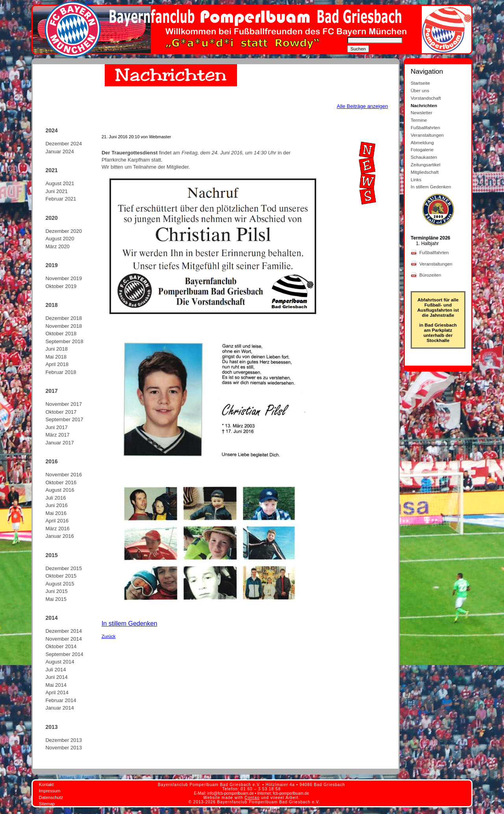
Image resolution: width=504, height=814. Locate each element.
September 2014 (64, 654)
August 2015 (60, 584)
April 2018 (57, 364)
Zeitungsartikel (425, 164)
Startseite (420, 83)
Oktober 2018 (61, 334)
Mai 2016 (56, 513)
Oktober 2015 (61, 576)
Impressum (50, 791)
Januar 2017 (59, 443)
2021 (51, 170)
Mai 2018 (56, 357)
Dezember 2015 (64, 568)
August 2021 (60, 183)
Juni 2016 (56, 505)
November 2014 (64, 639)
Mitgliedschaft (425, 172)
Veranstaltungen (427, 135)
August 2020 (60, 239)
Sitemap (47, 804)
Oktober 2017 (61, 412)
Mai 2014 (56, 685)
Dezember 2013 (64, 740)
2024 (51, 130)
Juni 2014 (56, 677)
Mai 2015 (56, 599)
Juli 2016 (56, 498)
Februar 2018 (61, 372)
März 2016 (57, 529)
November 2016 (64, 475)
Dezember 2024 (64, 144)
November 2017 (64, 404)
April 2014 (57, 692)
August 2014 (60, 662)
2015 (51, 555)
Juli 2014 (56, 670)
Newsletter (422, 112)
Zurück (108, 636)
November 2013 (64, 748)
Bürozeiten (431, 275)
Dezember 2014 (64, 631)
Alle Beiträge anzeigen (362, 106)
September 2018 (64, 341)
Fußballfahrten (425, 127)
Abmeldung (422, 142)
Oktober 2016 (61, 482)
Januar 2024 (59, 151)
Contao (252, 798)
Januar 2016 (59, 536)
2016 (51, 461)
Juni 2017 (56, 427)
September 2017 (64, 419)
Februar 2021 (61, 199)
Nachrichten (424, 105)
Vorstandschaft (426, 98)
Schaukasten (424, 157)
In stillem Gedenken (129, 624)
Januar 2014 (59, 708)
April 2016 (57, 521)
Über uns (420, 90)
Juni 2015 (56, 591)
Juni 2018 (56, 349)
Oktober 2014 (61, 646)
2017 (51, 391)
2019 (51, 265)
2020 (51, 218)
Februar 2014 (61, 700)
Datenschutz (51, 797)
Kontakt (46, 784)
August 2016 (60, 490)
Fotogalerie (422, 150)
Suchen (358, 49)
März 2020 (57, 246)
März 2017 (57, 435)
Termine (419, 120)
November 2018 (64, 326)
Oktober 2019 (61, 286)
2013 (51, 727)
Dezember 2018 (64, 318)
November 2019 (64, 278)
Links (416, 179)
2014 (51, 618)
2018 (51, 305)
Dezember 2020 (64, 231)
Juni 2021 (56, 191)
